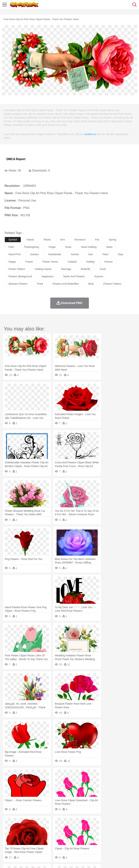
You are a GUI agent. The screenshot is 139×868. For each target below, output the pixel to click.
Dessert (37, 844)
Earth (64, 822)
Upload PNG (68, 861)
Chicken (56, 828)
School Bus (94, 839)
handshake (55, 254)
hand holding (89, 247)
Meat (73, 844)
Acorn (18, 822)
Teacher (30, 839)
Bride (33, 833)
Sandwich (82, 844)
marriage (66, 269)
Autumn (27, 822)
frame (29, 262)
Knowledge (114, 839)
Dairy (28, 844)
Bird (31, 828)
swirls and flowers (74, 276)
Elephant (96, 828)
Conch (56, 822)
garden (34, 254)
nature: (8, 822)
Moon (118, 822)
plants (47, 240)
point (40, 284)
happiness (48, 276)
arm (63, 240)
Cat (48, 828)
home (109, 833)
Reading (61, 839)
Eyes (90, 833)
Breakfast (18, 844)
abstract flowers (18, 284)
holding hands (43, 269)
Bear (24, 828)
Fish (105, 828)
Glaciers (89, 822)
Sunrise (127, 822)
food (103, 269)
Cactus (47, 822)
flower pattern (17, 269)
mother (51, 833)
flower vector (50, 262)
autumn (99, 276)
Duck (78, 828)
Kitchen (117, 844)
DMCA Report (16, 159)
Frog (112, 828)
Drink (46, 844)
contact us (90, 134)
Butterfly (39, 828)
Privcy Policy (30, 861)
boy (129, 833)
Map (104, 839)
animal (75, 254)
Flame (79, 822)
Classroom (49, 839)
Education (81, 839)
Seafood (94, 844)
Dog (71, 828)
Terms (17, 861)
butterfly (85, 269)
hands (30, 240)
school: (8, 839)
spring (112, 240)
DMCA (55, 861)
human (108, 262)
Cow (64, 828)
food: (7, 844)
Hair (116, 833)
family (42, 833)
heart (109, 247)
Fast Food (56, 844)
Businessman (64, 833)
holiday (91, 262)
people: (8, 833)
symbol (13, 240)
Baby (26, 833)
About (7, 861)
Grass (98, 822)
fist (97, 240)
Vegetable (105, 844)
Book (39, 839)
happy (12, 262)
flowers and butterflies (66, 284)
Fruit (65, 844)
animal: (8, 828)
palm (11, 247)
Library (126, 839)
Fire (71, 822)
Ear (84, 833)
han (91, 254)
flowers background (20, 276)
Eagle (86, 828)
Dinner (126, 844)
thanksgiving (31, 247)
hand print (15, 254)
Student (19, 839)
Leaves (37, 822)
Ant (17, 828)
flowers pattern (112, 284)
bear (91, 284)
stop (121, 254)
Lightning (108, 822)
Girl (122, 833)
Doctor (76, 833)
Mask (18, 833)
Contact (44, 861)
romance (80, 240)
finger (52, 247)
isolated (72, 262)
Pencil (71, 839)
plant (105, 254)
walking (99, 833)
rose (68, 247)
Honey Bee (122, 828)
